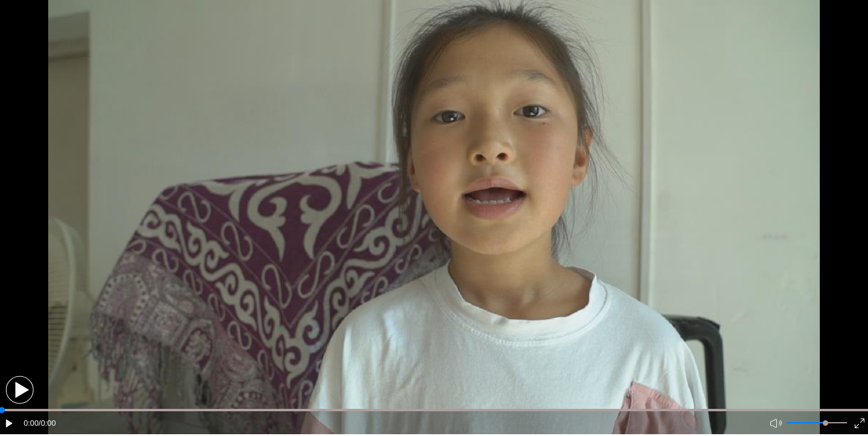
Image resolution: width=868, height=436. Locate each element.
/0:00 (47, 423)
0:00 (31, 423)
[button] (20, 390)
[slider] (826, 423)
